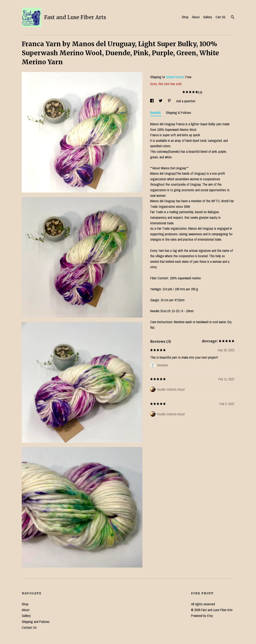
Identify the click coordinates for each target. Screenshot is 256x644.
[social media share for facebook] (152, 101)
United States (175, 77)
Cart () (221, 17)
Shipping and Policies (36, 622)
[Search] (233, 18)
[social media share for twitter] (161, 101)
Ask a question (186, 101)
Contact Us (29, 627)
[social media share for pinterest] (170, 101)
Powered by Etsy (202, 616)
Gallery (208, 17)
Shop (185, 17)
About (196, 17)
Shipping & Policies (178, 113)
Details (156, 113)
